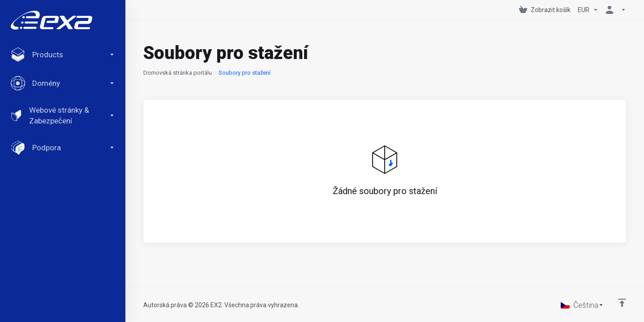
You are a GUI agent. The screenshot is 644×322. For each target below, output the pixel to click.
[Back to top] (622, 303)
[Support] (63, 148)
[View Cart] (545, 10)
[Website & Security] (63, 115)
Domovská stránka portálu (178, 73)
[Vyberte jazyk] (582, 305)
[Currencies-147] (588, 10)
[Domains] (63, 83)
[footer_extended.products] (63, 55)
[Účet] (614, 10)
